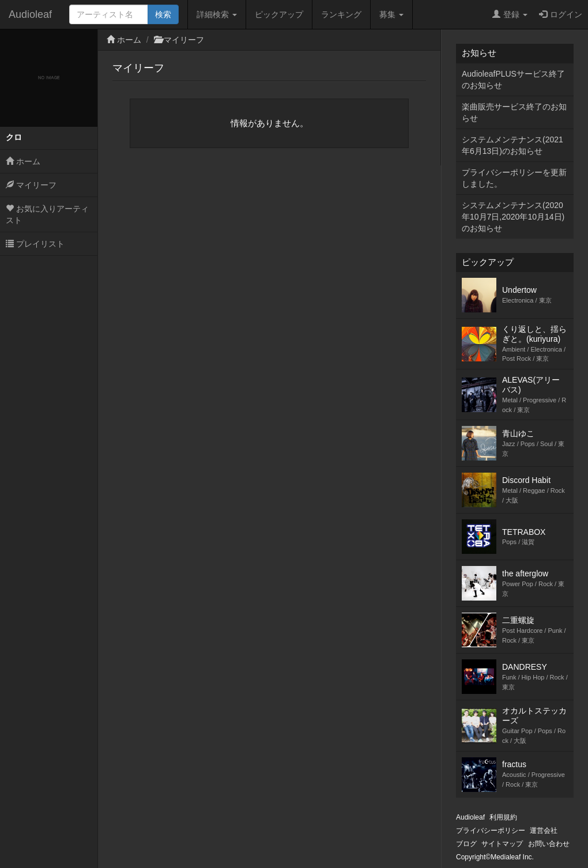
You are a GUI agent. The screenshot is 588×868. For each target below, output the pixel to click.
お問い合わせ (549, 844)
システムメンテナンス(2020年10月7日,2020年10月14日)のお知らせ (513, 217)
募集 (391, 14)
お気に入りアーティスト (47, 214)
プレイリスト (35, 244)
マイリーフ (31, 185)
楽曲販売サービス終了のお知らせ (514, 112)
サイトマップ (502, 844)
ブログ (466, 844)
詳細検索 (217, 14)
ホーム (23, 161)
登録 (510, 14)
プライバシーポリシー (491, 831)
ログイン (561, 14)
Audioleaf (30, 14)
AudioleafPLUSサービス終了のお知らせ (513, 80)
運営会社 (544, 831)
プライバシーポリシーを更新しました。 (514, 178)
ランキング (341, 14)
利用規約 (503, 817)
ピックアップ (279, 14)
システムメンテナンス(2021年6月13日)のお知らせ (512, 145)
